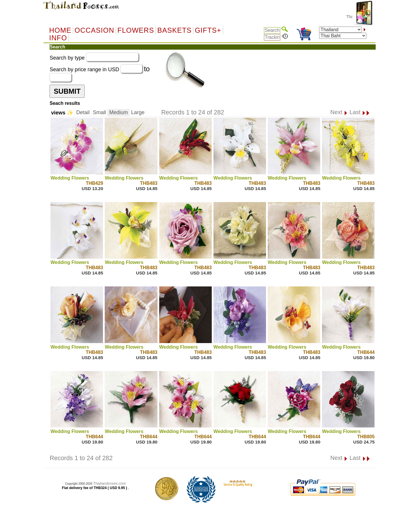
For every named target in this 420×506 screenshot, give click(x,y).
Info (58, 38)
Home (60, 30)
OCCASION (94, 30)
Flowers (136, 30)
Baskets (174, 30)
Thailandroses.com (110, 483)
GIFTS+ (208, 30)
